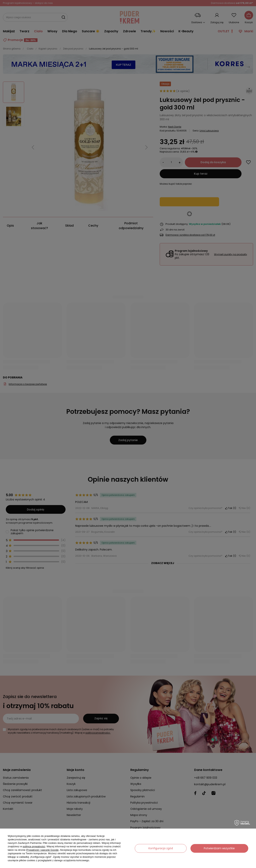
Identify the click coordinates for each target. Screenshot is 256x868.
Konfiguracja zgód (161, 848)
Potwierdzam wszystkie (219, 848)
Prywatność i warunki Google (42, 850)
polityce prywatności (34, 846)
